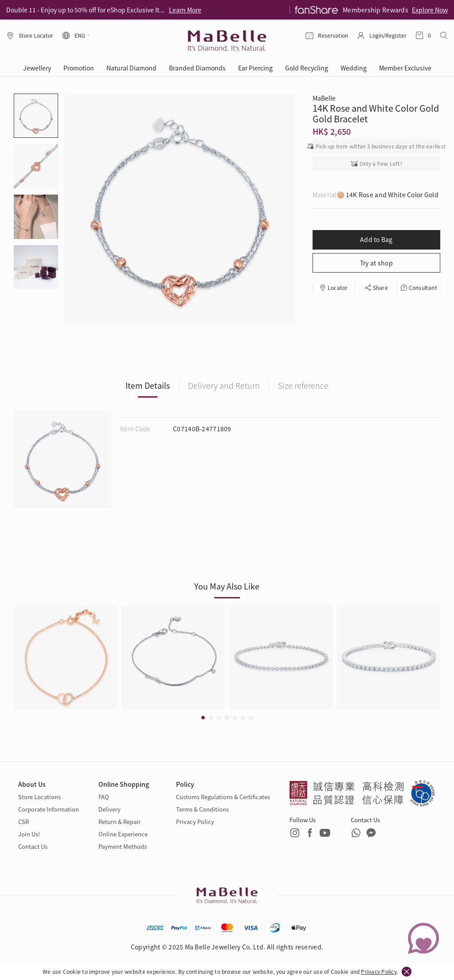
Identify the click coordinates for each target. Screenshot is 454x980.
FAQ (104, 797)
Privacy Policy (379, 971)
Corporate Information (49, 809)
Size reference (303, 385)
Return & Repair (119, 822)
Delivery (110, 809)
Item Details (148, 385)
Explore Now (430, 10)
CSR (23, 822)
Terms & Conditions (202, 809)
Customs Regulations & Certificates (223, 797)
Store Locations (39, 797)
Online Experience (123, 834)
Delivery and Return (224, 385)
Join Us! (29, 834)
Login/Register (388, 35)
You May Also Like (227, 586)
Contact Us (33, 846)
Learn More (185, 10)
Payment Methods (123, 846)
